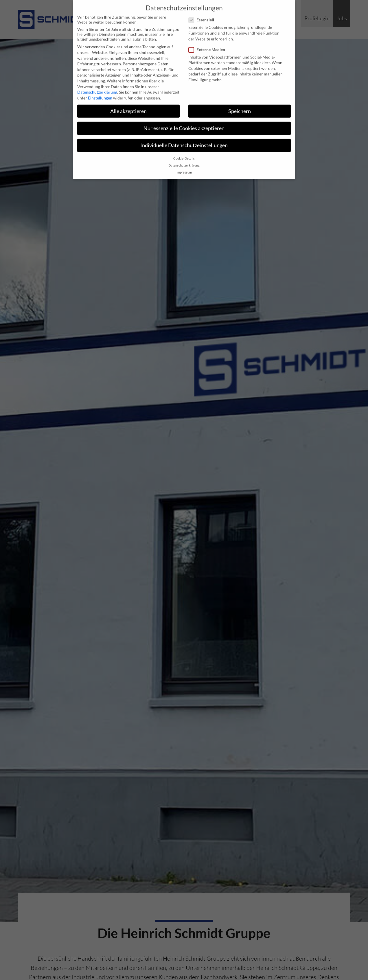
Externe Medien (209, 45)
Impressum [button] (184, 168)
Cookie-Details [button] (184, 154)
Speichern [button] (240, 107)
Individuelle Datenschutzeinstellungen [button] (184, 141)
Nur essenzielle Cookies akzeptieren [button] (184, 124)
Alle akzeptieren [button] (128, 107)
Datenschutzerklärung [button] (184, 161)
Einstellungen (100, 94)
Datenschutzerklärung (97, 88)
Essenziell (203, 15)
